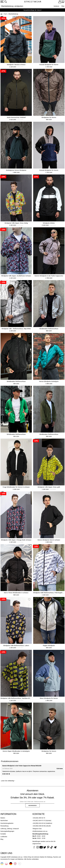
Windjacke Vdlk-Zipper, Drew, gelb (49, 487)
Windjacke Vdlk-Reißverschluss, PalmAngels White (49, 593)
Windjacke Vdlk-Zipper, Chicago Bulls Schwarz (16, 540)
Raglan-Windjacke (49, 645)
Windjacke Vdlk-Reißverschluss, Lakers (16, 645)
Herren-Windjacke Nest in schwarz (49, 540)
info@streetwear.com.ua (40, 831)
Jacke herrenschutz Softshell (16, 117)
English (15, 864)
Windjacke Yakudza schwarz (16, 65)
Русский (20, 864)
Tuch (5, 14)
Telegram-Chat (37, 829)
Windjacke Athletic (49, 223)
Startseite (1, 14)
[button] (29, 19)
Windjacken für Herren (49, 117)
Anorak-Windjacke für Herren (49, 65)
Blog (2, 839)
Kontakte (3, 834)
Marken (3, 818)
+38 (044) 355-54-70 (39, 818)
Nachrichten (4, 821)
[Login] (60, 2)
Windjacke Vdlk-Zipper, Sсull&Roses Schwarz (16, 276)
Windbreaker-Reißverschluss (49, 329)
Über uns (6, 853)
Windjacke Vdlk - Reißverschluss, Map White (16, 329)
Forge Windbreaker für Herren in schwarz (16, 487)
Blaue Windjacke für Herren (49, 698)
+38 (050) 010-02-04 (39, 823)
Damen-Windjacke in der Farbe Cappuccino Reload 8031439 (22, 766)
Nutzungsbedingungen (7, 831)
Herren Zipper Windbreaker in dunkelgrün (16, 751)
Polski (6, 864)
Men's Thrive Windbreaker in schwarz (16, 593)
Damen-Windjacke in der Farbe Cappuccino (49, 276)
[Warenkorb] (63, 2)
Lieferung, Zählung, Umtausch (10, 829)
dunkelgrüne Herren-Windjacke (16, 170)
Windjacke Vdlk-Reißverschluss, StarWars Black (16, 698)
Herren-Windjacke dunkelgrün (49, 381)
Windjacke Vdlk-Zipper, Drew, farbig (16, 223)
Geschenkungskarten (7, 823)
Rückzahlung (4, 826)
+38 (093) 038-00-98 (39, 826)
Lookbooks (4, 837)
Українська (2, 864)
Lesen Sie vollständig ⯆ (8, 781)
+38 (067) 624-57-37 (39, 821)
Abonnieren (32, 805)
